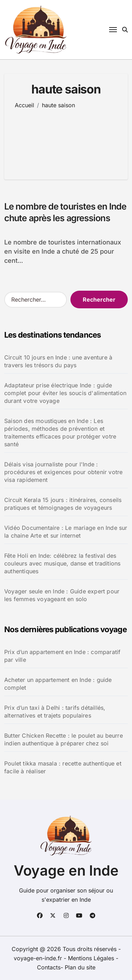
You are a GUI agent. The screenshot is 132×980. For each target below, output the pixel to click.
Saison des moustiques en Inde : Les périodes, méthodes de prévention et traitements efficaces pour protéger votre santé (60, 432)
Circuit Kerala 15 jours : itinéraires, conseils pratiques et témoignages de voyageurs (63, 504)
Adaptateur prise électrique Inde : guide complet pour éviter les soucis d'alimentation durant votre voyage (65, 393)
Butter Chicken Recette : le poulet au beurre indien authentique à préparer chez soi (64, 739)
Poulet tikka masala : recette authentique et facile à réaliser (63, 767)
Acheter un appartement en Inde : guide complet (58, 684)
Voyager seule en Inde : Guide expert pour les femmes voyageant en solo (62, 595)
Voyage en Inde (66, 870)
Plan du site (80, 967)
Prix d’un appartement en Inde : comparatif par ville (62, 656)
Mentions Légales (92, 958)
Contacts (49, 967)
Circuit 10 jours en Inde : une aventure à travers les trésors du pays (58, 361)
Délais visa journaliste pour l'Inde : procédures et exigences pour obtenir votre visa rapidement (63, 472)
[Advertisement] (66, 139)
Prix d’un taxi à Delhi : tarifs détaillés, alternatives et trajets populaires (55, 712)
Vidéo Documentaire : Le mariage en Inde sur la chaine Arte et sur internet (66, 532)
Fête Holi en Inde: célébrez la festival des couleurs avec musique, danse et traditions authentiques (62, 563)
